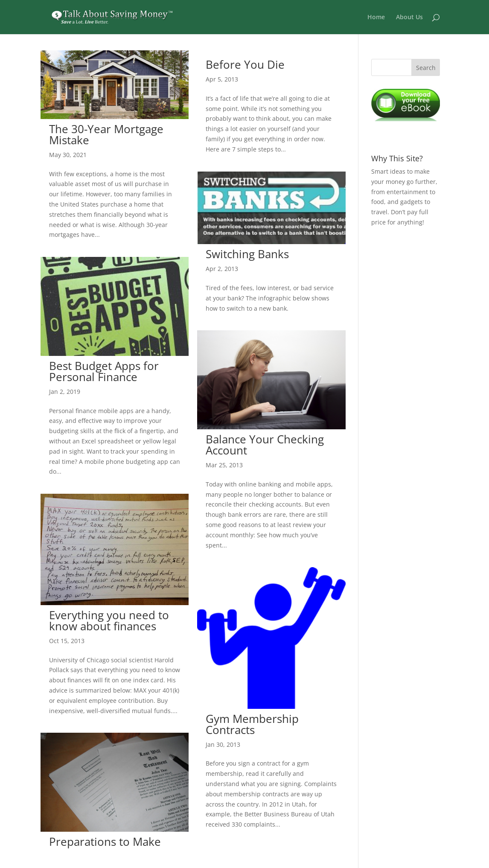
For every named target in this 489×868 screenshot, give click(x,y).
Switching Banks (247, 254)
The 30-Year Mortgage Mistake (106, 134)
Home (376, 17)
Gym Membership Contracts (252, 724)
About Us (409, 17)
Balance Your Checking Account (265, 445)
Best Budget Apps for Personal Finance (104, 371)
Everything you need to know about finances (109, 620)
